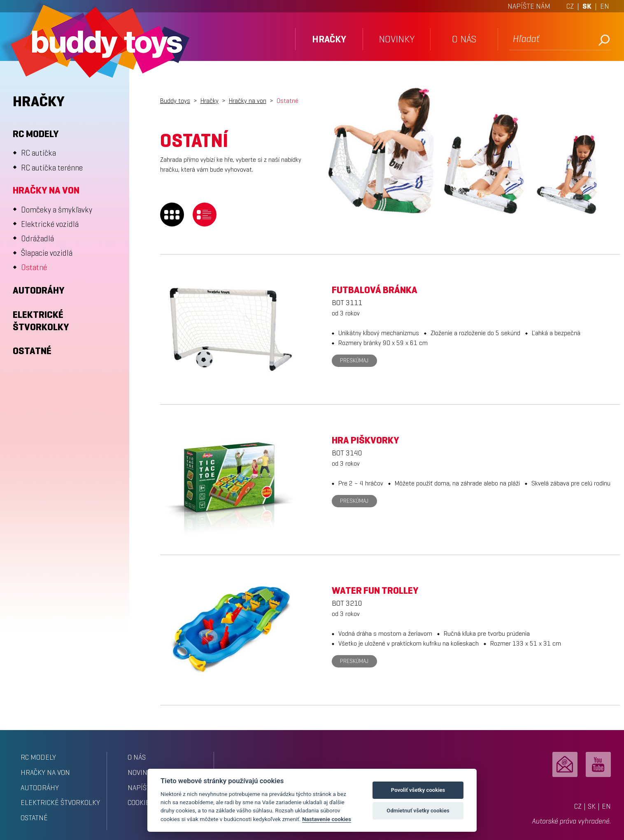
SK (587, 6)
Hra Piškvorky (366, 440)
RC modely (36, 134)
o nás (464, 39)
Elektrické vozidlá (50, 224)
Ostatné (34, 267)
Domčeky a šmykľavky (57, 210)
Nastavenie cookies (327, 819)
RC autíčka (38, 153)
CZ (570, 6)
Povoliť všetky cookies (418, 790)
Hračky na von (46, 190)
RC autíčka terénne (52, 168)
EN (605, 6)
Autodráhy (39, 290)
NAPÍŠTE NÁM (529, 6)
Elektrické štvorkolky (41, 321)
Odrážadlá (37, 239)
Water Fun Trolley (375, 590)
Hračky (210, 101)
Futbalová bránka (375, 290)
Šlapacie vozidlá (47, 253)
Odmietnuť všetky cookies (418, 811)
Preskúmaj (354, 360)
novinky (397, 39)
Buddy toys (175, 101)
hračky (329, 39)
